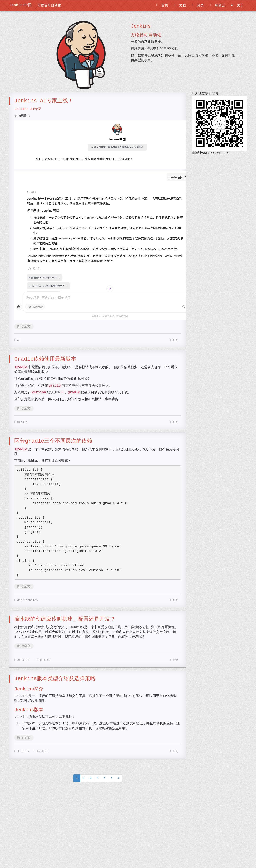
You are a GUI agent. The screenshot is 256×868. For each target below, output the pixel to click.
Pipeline (42, 660)
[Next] (118, 778)
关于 (237, 5)
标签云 (217, 5)
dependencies (26, 600)
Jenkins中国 (21, 5)
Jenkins (22, 660)
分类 (198, 5)
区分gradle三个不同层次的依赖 (53, 441)
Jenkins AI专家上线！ (44, 101)
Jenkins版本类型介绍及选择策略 (55, 679)
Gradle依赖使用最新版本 (45, 359)
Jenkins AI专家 (28, 109)
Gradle (21, 422)
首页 (162, 5)
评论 (174, 340)
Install (41, 751)
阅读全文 (24, 327)
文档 (180, 5)
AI (17, 340)
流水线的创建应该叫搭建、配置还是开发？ (65, 619)
